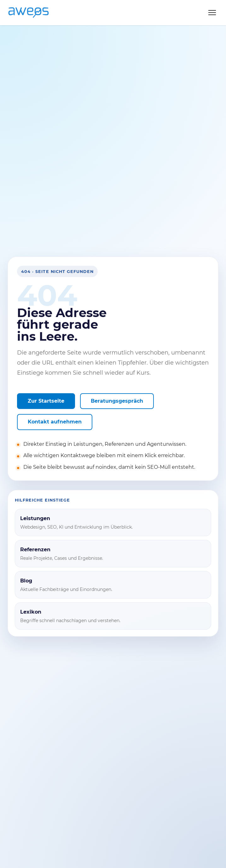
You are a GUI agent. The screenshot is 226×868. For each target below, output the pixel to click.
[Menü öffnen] (212, 13)
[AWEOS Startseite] (35, 13)
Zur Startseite (46, 401)
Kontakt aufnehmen (55, 422)
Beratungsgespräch (117, 401)
